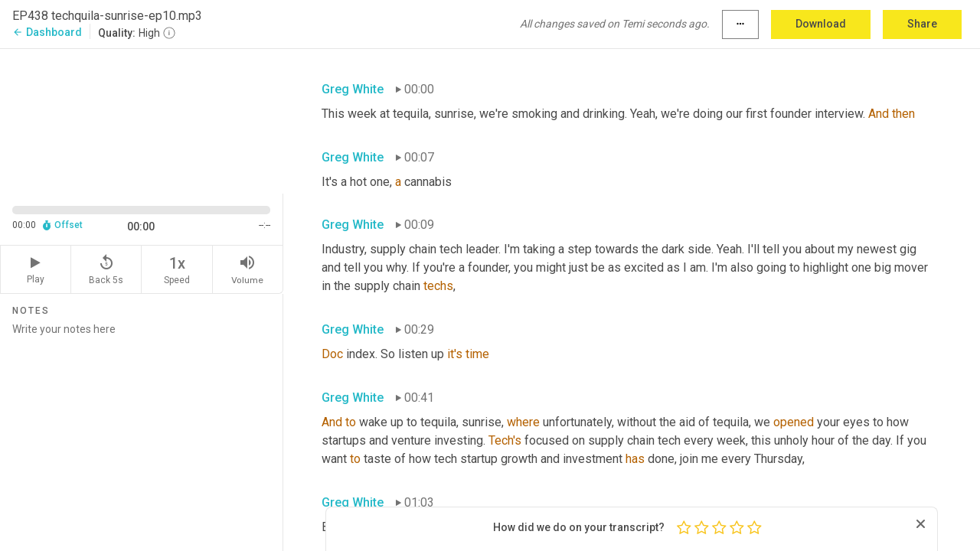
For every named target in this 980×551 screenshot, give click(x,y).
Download (821, 24)
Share (922, 24)
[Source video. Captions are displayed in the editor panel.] (142, 120)
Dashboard (47, 32)
